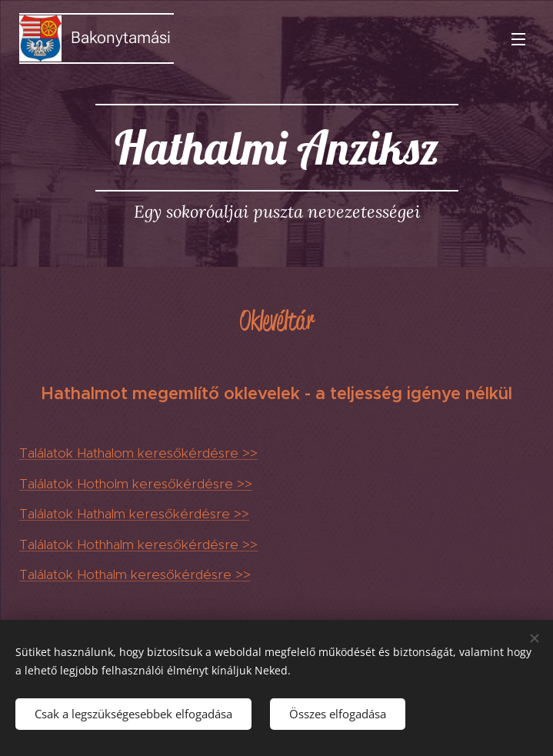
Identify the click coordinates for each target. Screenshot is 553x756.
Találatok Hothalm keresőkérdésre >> (135, 574)
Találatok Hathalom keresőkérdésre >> (138, 453)
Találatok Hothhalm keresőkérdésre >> (138, 545)
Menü (518, 39)
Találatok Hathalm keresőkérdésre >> (134, 514)
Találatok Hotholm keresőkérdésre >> (136, 484)
